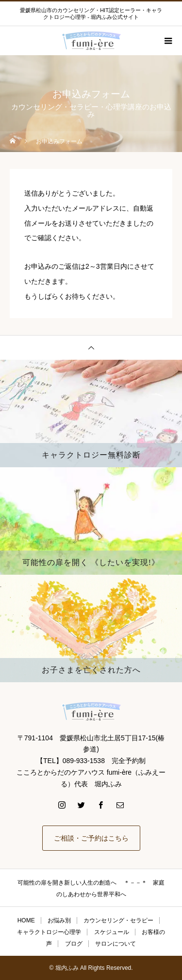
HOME (26, 920)
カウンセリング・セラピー (118, 920)
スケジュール (112, 932)
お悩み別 (59, 920)
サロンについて (116, 944)
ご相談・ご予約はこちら (91, 838)
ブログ (74, 944)
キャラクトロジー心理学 (49, 932)
